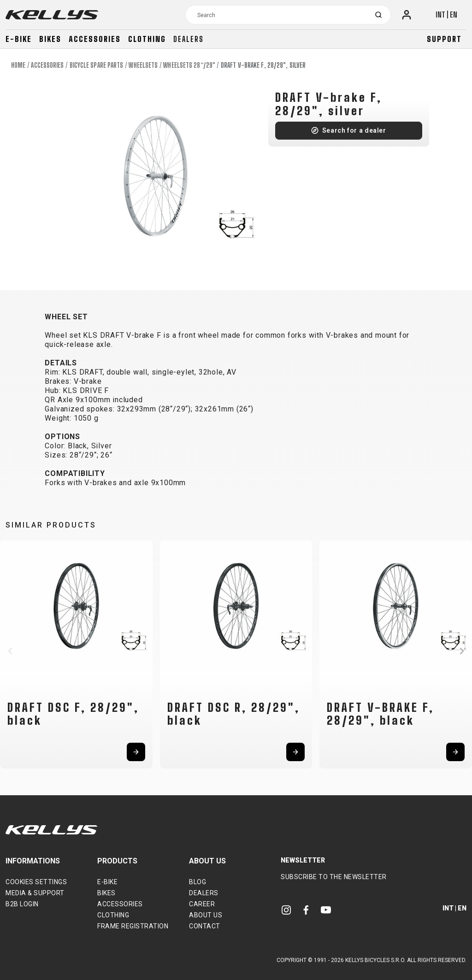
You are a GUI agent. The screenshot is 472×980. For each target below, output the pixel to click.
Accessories (95, 39)
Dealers (189, 39)
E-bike (19, 39)
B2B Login (22, 904)
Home (18, 65)
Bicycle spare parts (97, 65)
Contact (205, 926)
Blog (198, 882)
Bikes (50, 39)
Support (444, 39)
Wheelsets (143, 65)
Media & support (35, 893)
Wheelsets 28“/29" (189, 65)
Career (202, 904)
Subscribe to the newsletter (334, 877)
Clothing (147, 39)
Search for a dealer (354, 130)
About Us (206, 915)
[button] (10, 651)
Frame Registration (133, 926)
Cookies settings (36, 882)
